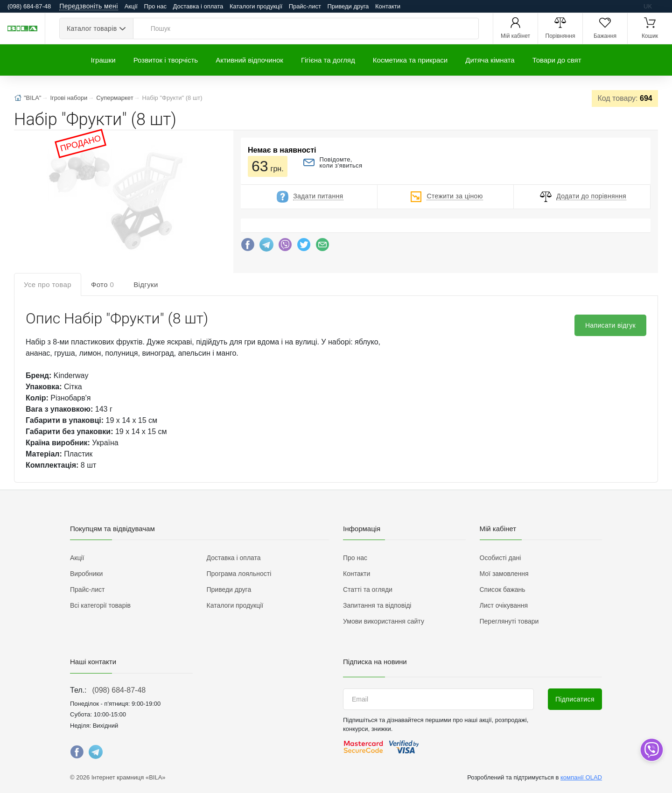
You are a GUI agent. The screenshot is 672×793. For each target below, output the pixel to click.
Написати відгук (610, 325)
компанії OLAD (581, 777)
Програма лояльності (239, 574)
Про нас (155, 6)
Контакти (388, 6)
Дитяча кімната (490, 60)
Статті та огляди (368, 589)
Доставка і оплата (198, 6)
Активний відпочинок (249, 60)
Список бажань (503, 589)
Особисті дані (500, 558)
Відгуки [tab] (146, 284)
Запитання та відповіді (377, 605)
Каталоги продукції (256, 6)
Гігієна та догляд (328, 60)
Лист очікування (504, 605)
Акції (131, 6)
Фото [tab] (102, 284)
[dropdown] (651, 750)
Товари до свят (557, 60)
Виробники (86, 574)
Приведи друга (348, 6)
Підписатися (575, 699)
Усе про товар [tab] (48, 284)
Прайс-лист (305, 6)
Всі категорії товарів (100, 605)
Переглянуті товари (509, 621)
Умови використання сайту (384, 621)
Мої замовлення (504, 574)
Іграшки (103, 60)
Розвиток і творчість (166, 60)
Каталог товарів (92, 28)
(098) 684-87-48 (119, 690)
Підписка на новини (375, 662)
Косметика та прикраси (410, 60)
